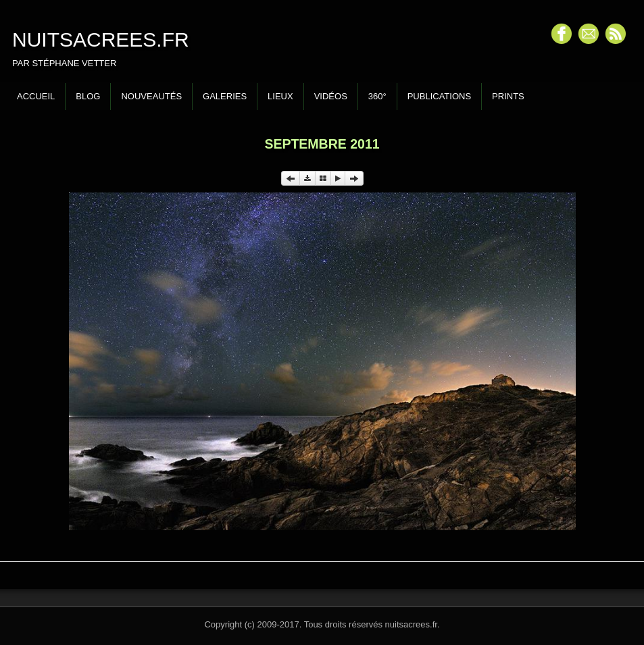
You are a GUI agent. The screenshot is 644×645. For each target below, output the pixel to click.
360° (377, 96)
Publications (439, 96)
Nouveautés (151, 96)
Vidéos (331, 96)
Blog (88, 96)
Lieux (280, 96)
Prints (508, 96)
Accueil (36, 96)
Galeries (225, 96)
